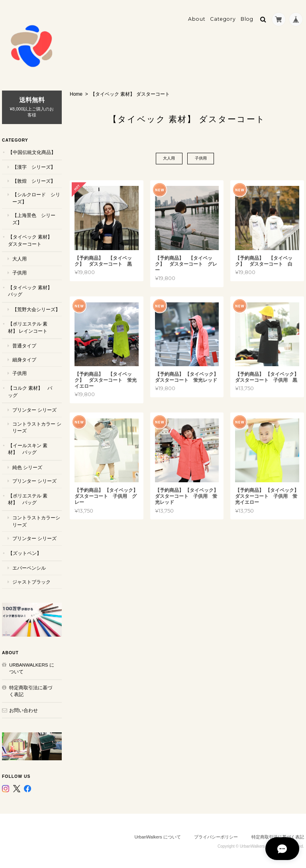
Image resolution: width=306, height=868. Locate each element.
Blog (247, 19)
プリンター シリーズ (34, 409)
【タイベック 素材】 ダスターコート (30, 240)
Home (76, 94)
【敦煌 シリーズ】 (34, 180)
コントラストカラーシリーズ (36, 521)
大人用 (169, 158)
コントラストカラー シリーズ (37, 427)
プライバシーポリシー (216, 836)
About (197, 19)
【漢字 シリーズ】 (34, 167)
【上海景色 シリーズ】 (34, 218)
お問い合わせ (24, 709)
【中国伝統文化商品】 (32, 151)
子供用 (201, 158)
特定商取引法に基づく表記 (31, 690)
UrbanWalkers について (32, 668)
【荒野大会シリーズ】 (36, 309)
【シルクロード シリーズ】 (36, 198)
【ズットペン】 (25, 552)
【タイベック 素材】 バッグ (30, 290)
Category (223, 19)
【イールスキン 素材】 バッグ (28, 448)
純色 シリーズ (27, 467)
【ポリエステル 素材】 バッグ (28, 499)
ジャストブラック (31, 581)
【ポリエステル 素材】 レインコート (28, 327)
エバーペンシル (29, 567)
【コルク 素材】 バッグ (30, 391)
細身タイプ (24, 359)
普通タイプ (24, 345)
